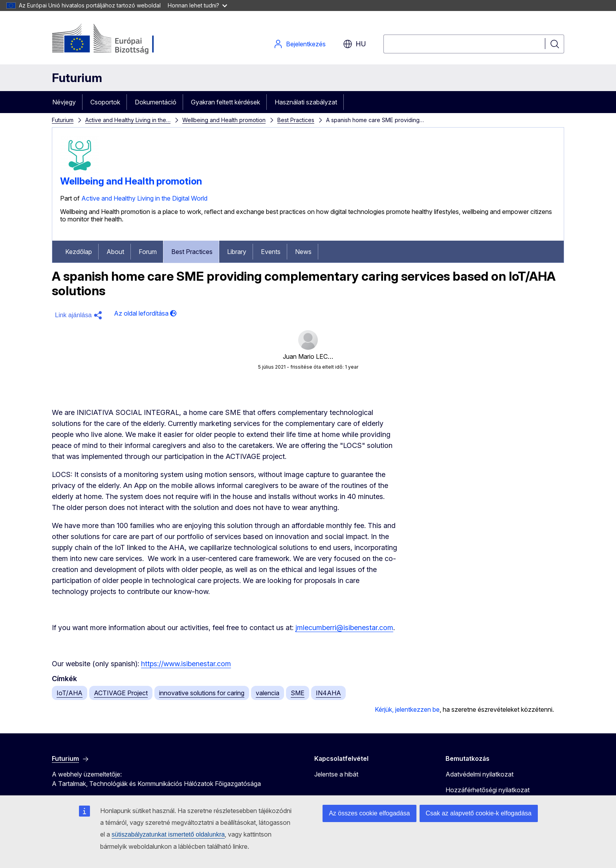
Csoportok (105, 102)
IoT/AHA (70, 693)
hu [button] (355, 44)
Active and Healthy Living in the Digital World (144, 198)
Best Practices (296, 120)
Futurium (77, 78)
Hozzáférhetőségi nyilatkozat (488, 790)
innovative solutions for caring (202, 693)
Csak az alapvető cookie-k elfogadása (479, 813)
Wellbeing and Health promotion (224, 120)
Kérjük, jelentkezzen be (407, 709)
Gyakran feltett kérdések (225, 102)
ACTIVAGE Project (121, 693)
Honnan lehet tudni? (197, 5)
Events (271, 252)
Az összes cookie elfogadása (369, 813)
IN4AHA (328, 693)
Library (237, 252)
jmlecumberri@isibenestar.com (344, 628)
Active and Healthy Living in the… (128, 120)
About (115, 252)
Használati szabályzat (306, 102)
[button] (80, 315)
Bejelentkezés (300, 44)
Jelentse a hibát (336, 774)
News (303, 252)
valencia (268, 693)
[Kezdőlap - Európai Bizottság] (115, 39)
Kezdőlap (79, 252)
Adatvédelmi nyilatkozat (479, 774)
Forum (148, 252)
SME (298, 693)
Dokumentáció (156, 102)
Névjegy (64, 102)
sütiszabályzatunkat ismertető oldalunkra (168, 834)
